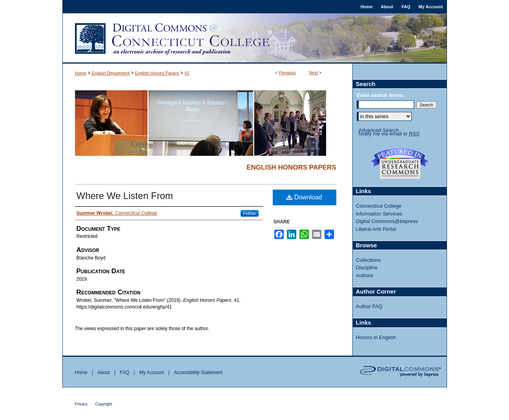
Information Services (379, 214)
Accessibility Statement (198, 373)
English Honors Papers (157, 73)
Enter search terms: (381, 95)
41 (187, 73)
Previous (287, 73)
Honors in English (376, 337)
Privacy (81, 404)
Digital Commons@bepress (387, 221)
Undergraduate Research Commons (400, 164)
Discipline (367, 268)
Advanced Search (379, 130)
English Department (111, 73)
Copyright (104, 404)
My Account (151, 373)
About (103, 373)
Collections (369, 260)
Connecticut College (379, 206)
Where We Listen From (125, 196)
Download (304, 197)
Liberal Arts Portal (376, 229)
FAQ (124, 373)
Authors (365, 275)
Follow (250, 213)
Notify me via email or (389, 134)
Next (313, 73)
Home (81, 73)
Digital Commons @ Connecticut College (255, 38)
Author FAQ (369, 306)
